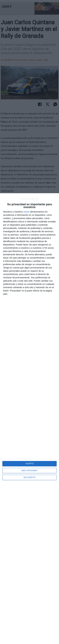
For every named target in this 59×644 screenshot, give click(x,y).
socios (26, 212)
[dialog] (29, 419)
